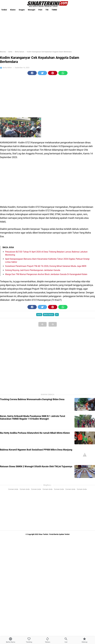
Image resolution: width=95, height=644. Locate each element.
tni (57, 315)
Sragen (22, 10)
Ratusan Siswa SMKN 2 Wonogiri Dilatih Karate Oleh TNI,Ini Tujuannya (36, 466)
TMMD (54, 10)
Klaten (13, 10)
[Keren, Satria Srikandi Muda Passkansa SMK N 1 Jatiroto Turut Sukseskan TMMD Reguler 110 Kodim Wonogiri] (85, 421)
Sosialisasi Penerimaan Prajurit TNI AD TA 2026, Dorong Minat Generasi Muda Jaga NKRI (46, 266)
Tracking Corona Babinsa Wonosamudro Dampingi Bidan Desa (32, 399)
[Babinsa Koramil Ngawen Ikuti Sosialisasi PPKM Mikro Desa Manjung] (85, 455)
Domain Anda (13, 489)
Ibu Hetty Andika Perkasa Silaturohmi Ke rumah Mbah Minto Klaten (35, 433)
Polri (40, 10)
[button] (32, 73)
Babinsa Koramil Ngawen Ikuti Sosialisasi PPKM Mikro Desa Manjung (36, 450)
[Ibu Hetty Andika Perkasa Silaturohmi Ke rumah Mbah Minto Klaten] (85, 438)
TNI (47, 10)
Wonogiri (32, 10)
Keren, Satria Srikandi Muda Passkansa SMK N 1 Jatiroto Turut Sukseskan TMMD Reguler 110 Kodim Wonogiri (33, 417)
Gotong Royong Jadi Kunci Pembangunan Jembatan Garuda (33, 270)
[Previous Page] (42, 324)
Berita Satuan (49, 315)
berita (39, 315)
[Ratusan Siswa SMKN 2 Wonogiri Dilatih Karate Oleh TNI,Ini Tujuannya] (85, 471)
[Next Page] (53, 324)
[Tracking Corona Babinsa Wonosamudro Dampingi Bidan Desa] (85, 404)
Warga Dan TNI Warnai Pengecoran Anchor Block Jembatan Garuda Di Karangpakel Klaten (46, 274)
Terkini (4, 10)
